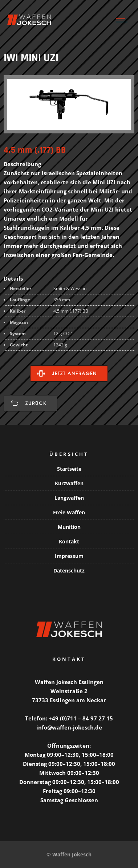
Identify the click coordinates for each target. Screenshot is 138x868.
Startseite (69, 469)
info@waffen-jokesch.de (69, 727)
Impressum (69, 556)
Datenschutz (69, 570)
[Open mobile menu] (123, 20)
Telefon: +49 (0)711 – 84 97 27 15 (69, 718)
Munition (69, 527)
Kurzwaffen (69, 483)
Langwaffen (69, 498)
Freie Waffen (69, 512)
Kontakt (69, 541)
